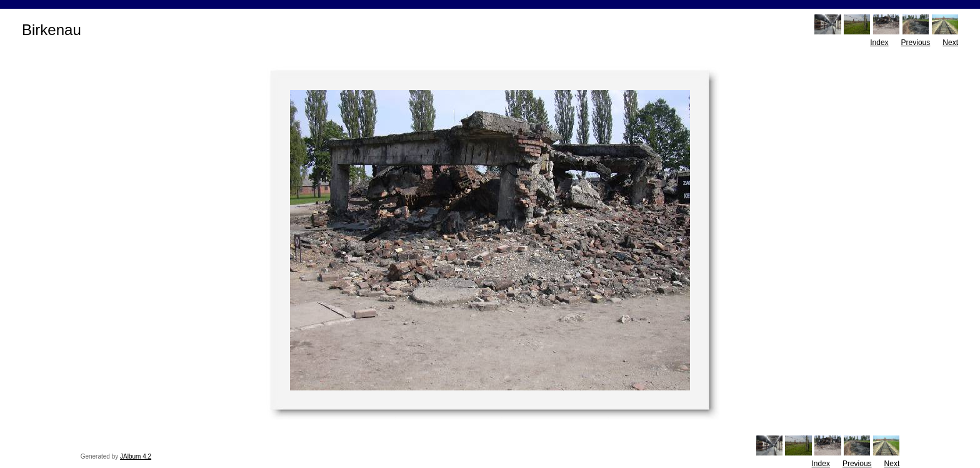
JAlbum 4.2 (136, 456)
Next (950, 43)
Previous (916, 43)
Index (879, 43)
